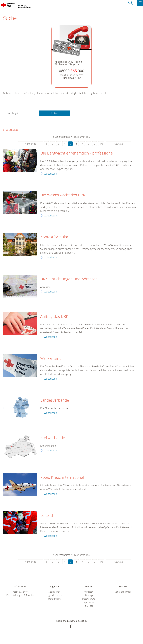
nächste (118, 144)
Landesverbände (55, 400)
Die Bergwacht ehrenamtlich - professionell (77, 153)
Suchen (54, 113)
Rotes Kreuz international (62, 477)
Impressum (89, 602)
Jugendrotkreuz (54, 595)
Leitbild (47, 515)
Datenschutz (89, 599)
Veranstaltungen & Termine (20, 595)
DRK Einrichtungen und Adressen (69, 279)
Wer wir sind (51, 358)
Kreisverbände (53, 438)
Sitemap (89, 595)
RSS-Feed (89, 606)
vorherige (31, 144)
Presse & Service (20, 592)
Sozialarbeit (54, 592)
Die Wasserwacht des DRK (63, 195)
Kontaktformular (54, 237)
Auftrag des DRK (54, 316)
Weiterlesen (50, 174)
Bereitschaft (54, 599)
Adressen (89, 592)
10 (101, 144)
